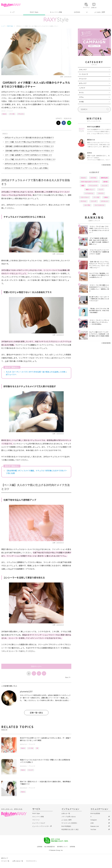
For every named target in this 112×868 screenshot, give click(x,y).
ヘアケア (82, 88)
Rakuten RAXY (11, 5)
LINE (92, 823)
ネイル (81, 92)
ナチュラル (21, 114)
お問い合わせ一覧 (18, 861)
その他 (81, 102)
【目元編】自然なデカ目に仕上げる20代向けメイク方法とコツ (29, 151)
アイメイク (10, 111)
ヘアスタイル (89, 193)
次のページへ (36, 666)
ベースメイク (84, 74)
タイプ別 (87, 205)
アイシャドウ (93, 185)
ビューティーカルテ (39, 823)
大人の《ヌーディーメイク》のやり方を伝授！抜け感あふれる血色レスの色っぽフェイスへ (36, 373)
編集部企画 (104, 178)
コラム (81, 97)
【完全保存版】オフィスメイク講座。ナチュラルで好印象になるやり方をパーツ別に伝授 (37, 472)
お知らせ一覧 (66, 813)
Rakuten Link (95, 826)
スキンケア (83, 70)
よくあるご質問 (100, 12)
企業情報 (40, 847)
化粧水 (106, 197)
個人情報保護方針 (50, 847)
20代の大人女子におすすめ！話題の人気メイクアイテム (27, 164)
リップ (101, 189)
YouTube (93, 829)
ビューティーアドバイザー (41, 826)
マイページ (36, 820)
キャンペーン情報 (56, 12)
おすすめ (93, 178)
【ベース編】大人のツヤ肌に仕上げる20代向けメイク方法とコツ (30, 142)
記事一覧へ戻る (36, 713)
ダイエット (105, 201)
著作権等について (62, 847)
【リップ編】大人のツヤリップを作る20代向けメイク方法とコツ (30, 159)
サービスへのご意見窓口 (69, 823)
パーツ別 (12, 114)
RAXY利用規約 (66, 826)
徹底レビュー (90, 189)
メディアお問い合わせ (69, 817)
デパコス (83, 201)
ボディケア (83, 83)
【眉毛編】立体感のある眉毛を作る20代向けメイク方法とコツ (29, 146)
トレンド (31, 770)
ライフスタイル (99, 205)
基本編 (105, 182)
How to (4, 114)
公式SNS (77, 12)
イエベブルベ (85, 197)
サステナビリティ (31, 861)
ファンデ (94, 201)
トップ (12, 12)
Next (68, 677)
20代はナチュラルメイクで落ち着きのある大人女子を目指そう (29, 137)
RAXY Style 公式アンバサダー (90, 182)
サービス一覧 (5, 861)
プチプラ (101, 193)
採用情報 (72, 847)
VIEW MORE (106, 165)
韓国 (83, 185)
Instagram (94, 820)
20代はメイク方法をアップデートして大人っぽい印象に (27, 168)
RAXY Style (34, 12)
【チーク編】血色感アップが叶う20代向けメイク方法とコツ (28, 155)
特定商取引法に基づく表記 (70, 829)
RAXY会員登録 (95, 813)
